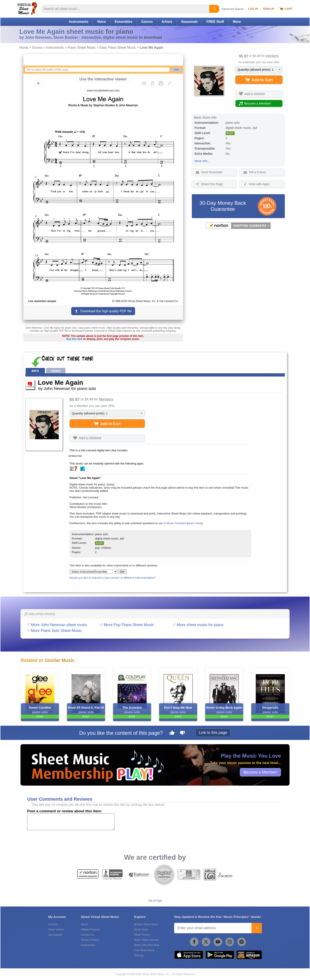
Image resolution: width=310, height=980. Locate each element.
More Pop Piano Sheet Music (129, 625)
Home (24, 48)
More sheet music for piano (200, 625)
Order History (56, 930)
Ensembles (124, 22)
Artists (167, 22)
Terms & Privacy (90, 940)
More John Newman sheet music (59, 625)
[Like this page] (172, 733)
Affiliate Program (90, 930)
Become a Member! (260, 772)
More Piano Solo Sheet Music (56, 631)
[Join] (257, 928)
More (237, 22)
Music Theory (142, 935)
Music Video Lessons (146, 940)
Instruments (79, 22)
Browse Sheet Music (146, 924)
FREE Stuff (215, 22)
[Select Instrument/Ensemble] (93, 572)
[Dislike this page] (182, 733)
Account (53, 924)
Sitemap (139, 955)
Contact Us (87, 935)
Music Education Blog (146, 945)
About (84, 924)
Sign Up (269, 9)
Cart (286, 9)
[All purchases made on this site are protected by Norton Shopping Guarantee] (238, 228)
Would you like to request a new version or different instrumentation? (113, 578)
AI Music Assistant (175, 523)
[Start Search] (214, 9)
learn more (195, 523)
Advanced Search (233, 9)
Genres (147, 22)
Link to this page (213, 733)
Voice (101, 22)
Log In (253, 9)
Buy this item (74, 339)
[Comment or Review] (71, 822)
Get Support (55, 935)
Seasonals (189, 22)
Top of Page (155, 901)
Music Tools (141, 930)
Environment (88, 945)
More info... (202, 161)
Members (272, 56)
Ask (176, 70)
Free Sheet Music (144, 950)
